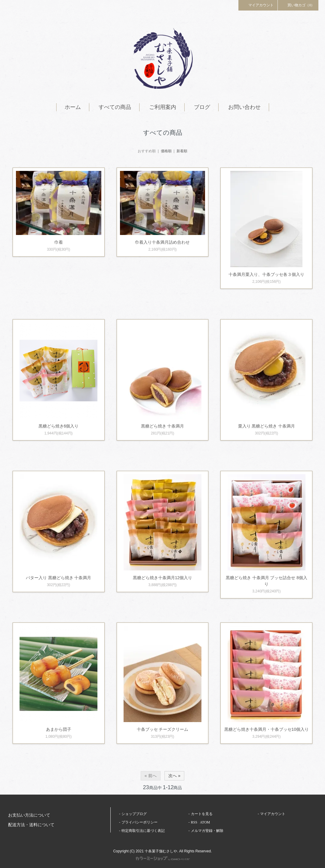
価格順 (166, 151)
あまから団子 (59, 729)
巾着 (59, 242)
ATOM (205, 822)
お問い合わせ (244, 107)
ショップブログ (134, 814)
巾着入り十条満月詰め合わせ (162, 242)
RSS (194, 822)
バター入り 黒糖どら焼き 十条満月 (59, 578)
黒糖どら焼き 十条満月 (163, 426)
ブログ (202, 107)
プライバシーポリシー (140, 822)
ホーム (73, 107)
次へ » (174, 776)
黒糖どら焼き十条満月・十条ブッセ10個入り (267, 729)
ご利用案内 (163, 107)
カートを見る (202, 814)
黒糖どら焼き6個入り (59, 426)
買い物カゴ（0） (298, 5)
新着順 (182, 151)
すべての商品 (115, 107)
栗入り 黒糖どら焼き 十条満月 (267, 426)
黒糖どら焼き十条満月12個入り (163, 578)
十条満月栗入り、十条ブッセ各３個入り (266, 274)
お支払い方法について (29, 815)
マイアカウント (258, 5)
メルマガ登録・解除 (207, 831)
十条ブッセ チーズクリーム (163, 729)
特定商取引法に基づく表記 (143, 831)
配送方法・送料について (31, 825)
